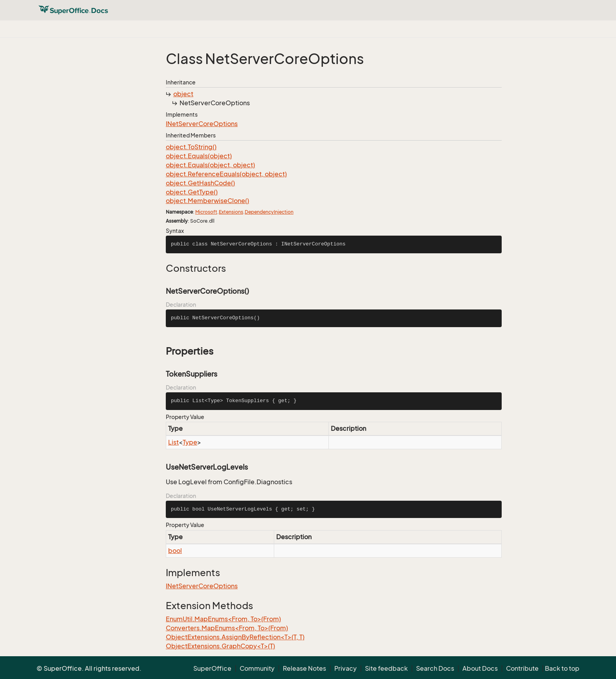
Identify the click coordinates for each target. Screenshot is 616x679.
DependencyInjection (269, 212)
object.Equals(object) (199, 156)
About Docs (480, 668)
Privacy (346, 668)
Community (257, 668)
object (183, 94)
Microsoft (206, 212)
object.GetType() (192, 192)
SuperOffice (212, 668)
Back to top (562, 668)
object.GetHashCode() (200, 183)
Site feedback (386, 668)
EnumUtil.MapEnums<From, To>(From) (223, 619)
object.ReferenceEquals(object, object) (226, 174)
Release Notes (304, 668)
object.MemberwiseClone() (207, 201)
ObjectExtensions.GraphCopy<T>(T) (220, 646)
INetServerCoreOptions (202, 124)
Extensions (231, 212)
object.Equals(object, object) (210, 165)
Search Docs (435, 668)
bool (175, 551)
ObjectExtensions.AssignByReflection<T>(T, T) (235, 637)
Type (190, 442)
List (173, 442)
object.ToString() (191, 147)
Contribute (522, 668)
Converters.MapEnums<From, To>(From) (227, 628)
